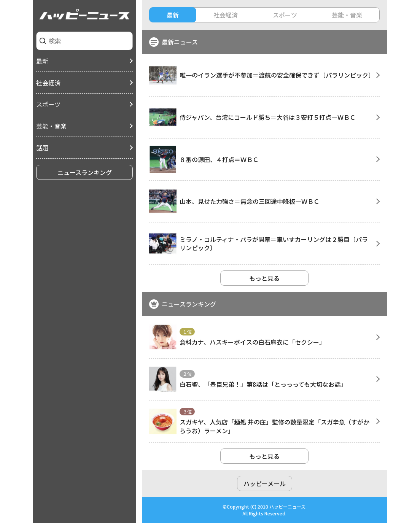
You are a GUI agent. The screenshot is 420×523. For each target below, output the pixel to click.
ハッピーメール (265, 483)
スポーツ (48, 104)
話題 (42, 148)
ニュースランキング (85, 172)
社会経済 (48, 83)
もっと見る (264, 278)
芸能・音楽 (51, 126)
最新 (42, 61)
